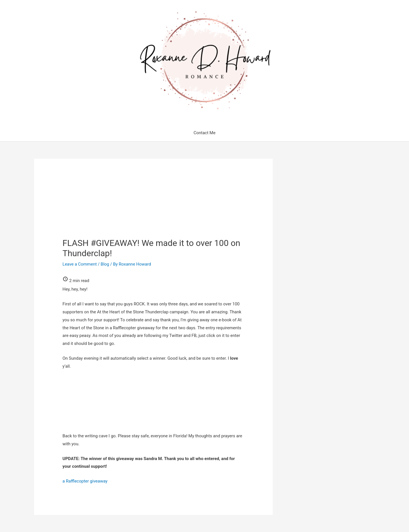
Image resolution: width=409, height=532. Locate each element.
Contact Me (204, 133)
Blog (105, 264)
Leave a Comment (80, 264)
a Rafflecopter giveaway (85, 481)
